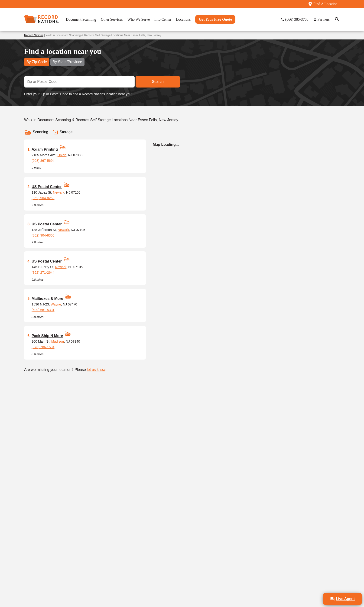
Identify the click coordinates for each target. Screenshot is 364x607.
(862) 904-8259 (43, 198)
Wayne (56, 304)
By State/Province (67, 62)
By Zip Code (37, 62)
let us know (96, 370)
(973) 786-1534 (43, 347)
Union (62, 155)
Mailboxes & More (47, 299)
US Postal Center (47, 187)
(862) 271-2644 (43, 273)
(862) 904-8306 (43, 235)
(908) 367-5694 (43, 161)
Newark (59, 192)
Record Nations (34, 35)
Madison (58, 341)
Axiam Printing (45, 149)
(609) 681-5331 (43, 310)
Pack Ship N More (47, 336)
